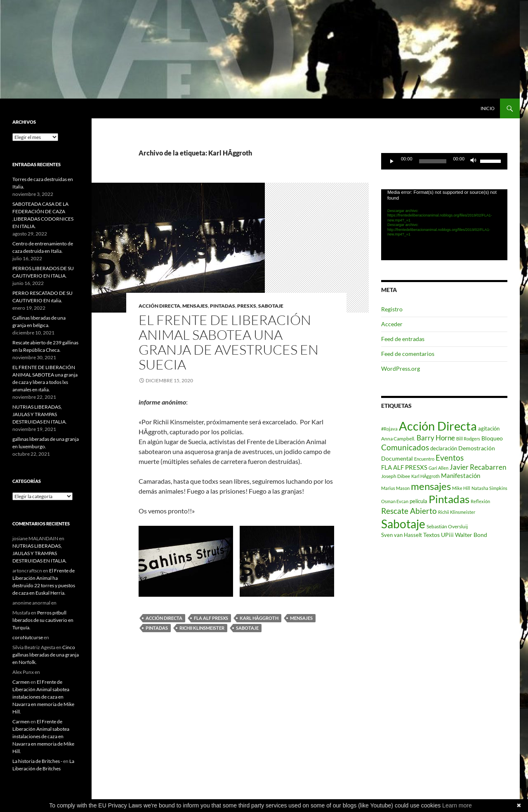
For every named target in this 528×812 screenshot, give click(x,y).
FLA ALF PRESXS (211, 618)
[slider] (433, 161)
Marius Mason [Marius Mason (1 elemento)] (395, 488)
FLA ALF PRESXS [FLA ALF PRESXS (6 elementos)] (404, 467)
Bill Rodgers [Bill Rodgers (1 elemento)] (468, 439)
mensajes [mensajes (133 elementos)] (431, 486)
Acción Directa (164, 618)
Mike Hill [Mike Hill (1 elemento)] (461, 488)
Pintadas (157, 628)
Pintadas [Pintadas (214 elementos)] (449, 499)
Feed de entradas (403, 339)
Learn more (457, 805)
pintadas (223, 306)
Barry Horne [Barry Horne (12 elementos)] (436, 438)
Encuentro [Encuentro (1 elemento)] (424, 459)
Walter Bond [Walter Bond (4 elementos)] (471, 535)
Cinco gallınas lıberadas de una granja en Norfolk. (46, 655)
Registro (392, 309)
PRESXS (247, 306)
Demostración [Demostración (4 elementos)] (477, 448)
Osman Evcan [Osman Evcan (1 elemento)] (395, 501)
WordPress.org (401, 368)
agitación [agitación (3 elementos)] (489, 428)
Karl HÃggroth (259, 618)
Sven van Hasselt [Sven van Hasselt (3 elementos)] (402, 535)
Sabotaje (247, 628)
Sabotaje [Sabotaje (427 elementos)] (403, 524)
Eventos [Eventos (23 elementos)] (450, 458)
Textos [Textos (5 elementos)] (431, 535)
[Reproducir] (392, 161)
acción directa (159, 306)
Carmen (21, 682)
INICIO (488, 108)
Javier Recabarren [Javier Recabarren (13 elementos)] (478, 467)
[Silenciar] (474, 161)
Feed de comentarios (408, 354)
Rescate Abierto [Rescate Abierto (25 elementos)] (409, 511)
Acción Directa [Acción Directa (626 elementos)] (438, 426)
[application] (444, 161)
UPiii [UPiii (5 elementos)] (447, 535)
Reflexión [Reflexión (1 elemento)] (480, 501)
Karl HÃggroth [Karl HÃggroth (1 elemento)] (425, 476)
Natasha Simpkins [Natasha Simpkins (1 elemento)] (489, 488)
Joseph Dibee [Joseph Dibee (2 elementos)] (396, 476)
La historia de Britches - (37, 761)
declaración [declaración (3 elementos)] (444, 448)
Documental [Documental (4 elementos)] (397, 459)
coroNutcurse (28, 637)
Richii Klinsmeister (202, 628)
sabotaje (271, 306)
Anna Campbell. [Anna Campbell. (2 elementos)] (398, 439)
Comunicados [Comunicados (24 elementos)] (405, 447)
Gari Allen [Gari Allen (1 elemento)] (438, 468)
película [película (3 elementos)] (418, 501)
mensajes (195, 306)
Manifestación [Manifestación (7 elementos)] (461, 475)
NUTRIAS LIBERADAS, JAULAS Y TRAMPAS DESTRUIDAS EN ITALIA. (40, 414)
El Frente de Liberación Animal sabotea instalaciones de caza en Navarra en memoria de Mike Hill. (43, 697)
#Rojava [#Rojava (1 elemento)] (389, 429)
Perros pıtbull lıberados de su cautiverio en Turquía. (43, 620)
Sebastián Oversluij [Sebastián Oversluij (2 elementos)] (447, 526)
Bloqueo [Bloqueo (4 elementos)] (492, 438)
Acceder (392, 324)
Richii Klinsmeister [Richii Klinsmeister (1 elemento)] (457, 512)
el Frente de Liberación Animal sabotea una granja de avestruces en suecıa (229, 342)
